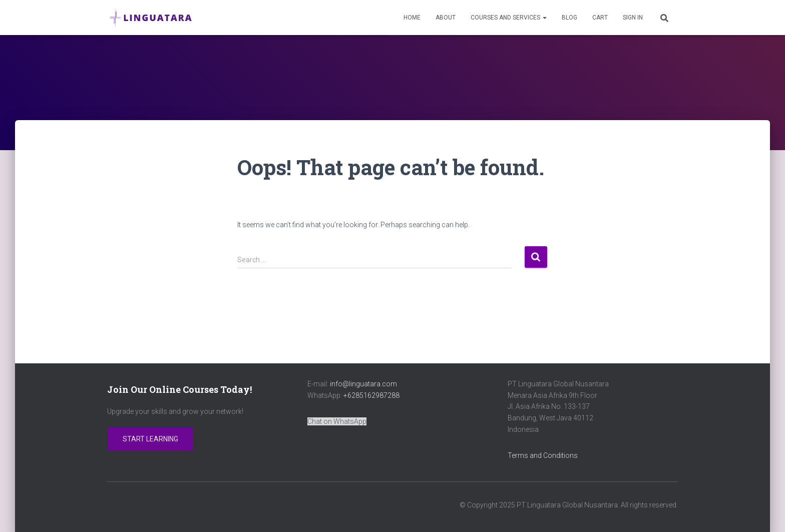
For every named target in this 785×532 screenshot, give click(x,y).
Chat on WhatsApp (337, 421)
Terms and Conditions (543, 455)
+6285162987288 (371, 395)
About (446, 18)
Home (412, 18)
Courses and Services (509, 18)
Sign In (633, 18)
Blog (569, 18)
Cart (600, 18)
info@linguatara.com (363, 384)
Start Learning (150, 439)
